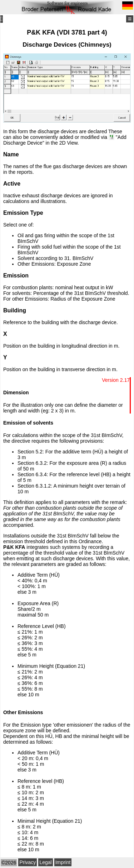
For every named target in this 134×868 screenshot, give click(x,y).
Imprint (63, 862)
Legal (45, 862)
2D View (68, 143)
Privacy (28, 862)
